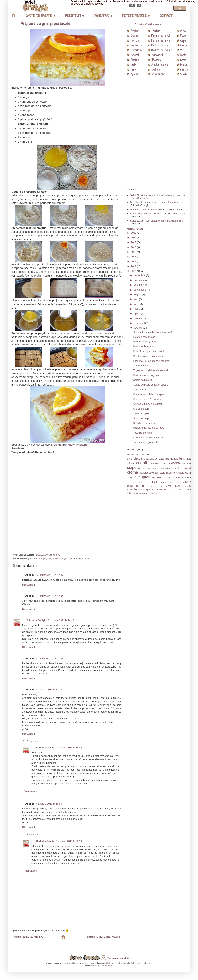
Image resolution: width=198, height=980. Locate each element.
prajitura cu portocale (79, 558)
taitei (188, 490)
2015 (134, 252)
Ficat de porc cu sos (144, 337)
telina (130, 493)
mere (188, 477)
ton (135, 493)
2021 (134, 233)
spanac (150, 490)
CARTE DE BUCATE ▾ (40, 16)
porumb (153, 486)
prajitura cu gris (60, 558)
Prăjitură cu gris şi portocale (45, 23)
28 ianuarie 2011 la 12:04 (49, 596)
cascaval (154, 463)
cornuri (187, 468)
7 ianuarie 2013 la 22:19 (69, 841)
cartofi (142, 463)
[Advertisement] (68, 502)
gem (188, 473)
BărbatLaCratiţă (36, 620)
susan (181, 490)
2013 (134, 262)
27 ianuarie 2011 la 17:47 (49, 575)
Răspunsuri (32, 741)
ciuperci (134, 467)
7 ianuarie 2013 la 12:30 (49, 690)
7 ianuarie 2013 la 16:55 (69, 748)
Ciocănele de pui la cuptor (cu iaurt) (152, 332)
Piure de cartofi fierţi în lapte (148, 394)
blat (146, 459)
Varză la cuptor (141, 413)
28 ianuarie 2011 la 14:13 (60, 620)
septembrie (140, 290)
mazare (179, 477)
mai (136, 309)
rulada (177, 486)
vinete (154, 493)
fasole (162, 473)
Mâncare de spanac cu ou (147, 346)
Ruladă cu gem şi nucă (146, 423)
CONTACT (166, 16)
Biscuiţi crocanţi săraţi (145, 342)
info (132, 5)
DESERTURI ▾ (74, 16)
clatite (147, 468)
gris (30, 558)
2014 (134, 257)
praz (161, 486)
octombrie (140, 285)
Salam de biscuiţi (142, 380)
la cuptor (142, 477)
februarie (139, 323)
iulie (136, 299)
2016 (134, 247)
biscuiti (138, 459)
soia (143, 490)
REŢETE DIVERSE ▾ (136, 16)
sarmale (187, 486)
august (138, 294)
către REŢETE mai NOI (29, 937)
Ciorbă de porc (141, 409)
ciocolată (175, 463)
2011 (134, 271)
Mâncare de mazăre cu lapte (149, 428)
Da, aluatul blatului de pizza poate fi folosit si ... (156, 202)
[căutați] (147, 8)
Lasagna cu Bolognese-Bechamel (151, 361)
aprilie (137, 313)
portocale (38, 558)
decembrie (140, 275)
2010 (134, 449)
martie (138, 318)
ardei (130, 459)
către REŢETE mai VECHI (104, 937)
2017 (134, 242)
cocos (155, 468)
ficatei (169, 473)
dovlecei (153, 473)
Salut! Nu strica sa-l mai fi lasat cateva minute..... (157, 195)
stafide (158, 490)
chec (164, 463)
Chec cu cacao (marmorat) (148, 399)
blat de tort (172, 459)
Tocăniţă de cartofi (143, 433)
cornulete (177, 468)
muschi (139, 482)
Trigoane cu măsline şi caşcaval (150, 370)
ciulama (187, 463)
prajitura (47, 558)
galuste (180, 473)
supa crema (170, 490)
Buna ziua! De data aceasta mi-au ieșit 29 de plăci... (158, 214)
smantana (134, 489)
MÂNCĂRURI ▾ (103, 16)
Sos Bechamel (141, 366)
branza (185, 458)
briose (130, 463)
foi (174, 473)
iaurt (129, 477)
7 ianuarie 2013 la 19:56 (49, 804)
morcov (131, 482)
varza (147, 493)
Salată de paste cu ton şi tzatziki (151, 385)
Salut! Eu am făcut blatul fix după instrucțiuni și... (157, 221)
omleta (180, 482)
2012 (134, 266)
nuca (153, 482)
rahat (168, 486)
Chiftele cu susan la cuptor (148, 404)
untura (140, 493)
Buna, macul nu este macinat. (146, 209)
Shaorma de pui (142, 418)
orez (188, 482)
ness (145, 482)
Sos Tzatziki (140, 390)
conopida (166, 468)
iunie (137, 304)
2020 (134, 238)
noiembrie (140, 280)
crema (133, 472)
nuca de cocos (167, 482)
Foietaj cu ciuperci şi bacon (148, 437)
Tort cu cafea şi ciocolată (147, 442)
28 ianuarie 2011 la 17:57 (49, 658)
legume (156, 477)
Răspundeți (28, 585)
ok (139, 5)
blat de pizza (157, 459)
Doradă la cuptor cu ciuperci (148, 351)
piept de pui (137, 486)
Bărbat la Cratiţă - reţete (148, 24)
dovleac (144, 473)
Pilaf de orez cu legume (146, 375)
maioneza (168, 477)
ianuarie (139, 328)
